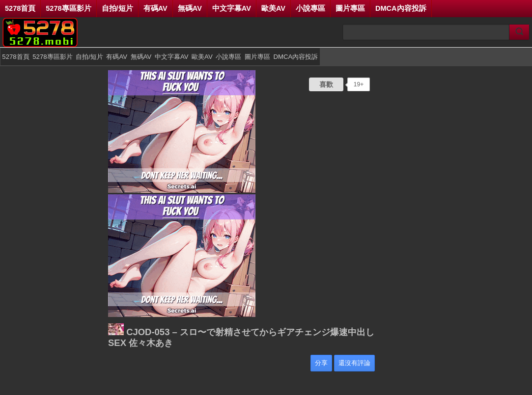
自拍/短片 (117, 8)
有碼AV (155, 8)
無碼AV (190, 8)
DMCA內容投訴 (401, 8)
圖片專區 (350, 8)
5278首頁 (20, 8)
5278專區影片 (68, 8)
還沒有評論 (354, 363)
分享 (321, 363)
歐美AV (273, 8)
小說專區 (310, 8)
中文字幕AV (232, 8)
